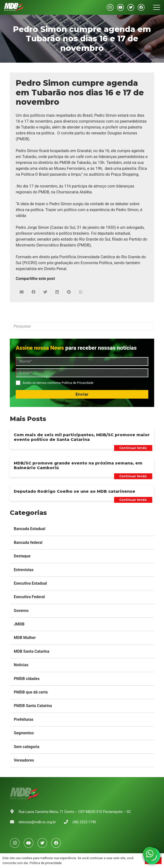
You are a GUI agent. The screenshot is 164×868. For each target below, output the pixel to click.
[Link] (14, 7)
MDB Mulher (25, 638)
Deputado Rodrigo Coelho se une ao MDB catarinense (75, 491)
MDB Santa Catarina (32, 651)
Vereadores (24, 760)
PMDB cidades (27, 679)
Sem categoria (27, 747)
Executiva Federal (29, 597)
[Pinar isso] (69, 292)
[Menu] (157, 7)
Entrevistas (24, 570)
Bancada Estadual (30, 529)
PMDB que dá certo (31, 692)
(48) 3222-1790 (84, 822)
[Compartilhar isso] (33, 292)
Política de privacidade (46, 863)
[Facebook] (141, 7)
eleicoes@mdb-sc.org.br (37, 822)
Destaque (22, 556)
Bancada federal (28, 542)
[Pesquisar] (82, 326)
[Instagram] (110, 7)
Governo (21, 611)
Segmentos (24, 733)
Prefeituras (24, 719)
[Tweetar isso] (45, 292)
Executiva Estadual (30, 583)
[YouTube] (120, 7)
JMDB (19, 624)
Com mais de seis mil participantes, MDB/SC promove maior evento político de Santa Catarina (82, 437)
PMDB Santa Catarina (33, 706)
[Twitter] (131, 7)
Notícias (21, 665)
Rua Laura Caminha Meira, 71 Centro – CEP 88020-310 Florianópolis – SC (75, 812)
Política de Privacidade (77, 383)
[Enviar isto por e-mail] (22, 292)
